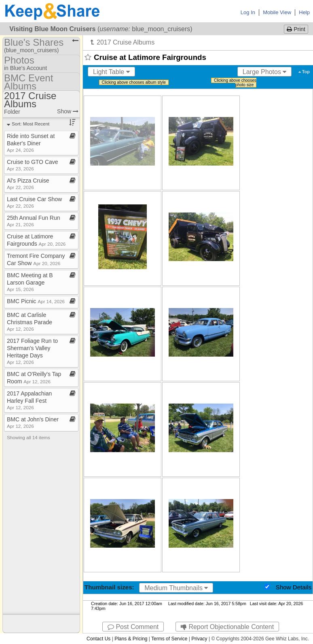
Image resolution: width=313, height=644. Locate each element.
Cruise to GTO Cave (33, 165)
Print (296, 29)
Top (304, 72)
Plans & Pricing (131, 639)
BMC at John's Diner (33, 422)
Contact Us (98, 639)
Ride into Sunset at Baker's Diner (31, 143)
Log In (248, 12)
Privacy (199, 639)
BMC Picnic (36, 301)
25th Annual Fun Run (34, 221)
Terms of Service (169, 639)
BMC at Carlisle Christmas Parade (30, 322)
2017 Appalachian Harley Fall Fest (29, 400)
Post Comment (133, 627)
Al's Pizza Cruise (28, 184)
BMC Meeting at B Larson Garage (30, 282)
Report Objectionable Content (227, 627)
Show (68, 111)
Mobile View (277, 12)
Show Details (294, 587)
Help (304, 12)
